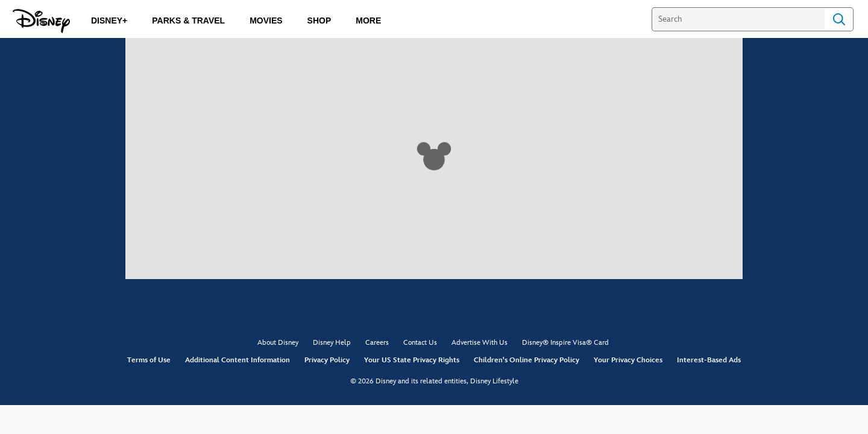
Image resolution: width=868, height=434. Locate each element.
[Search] (738, 19)
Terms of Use (149, 360)
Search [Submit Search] (839, 19)
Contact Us (420, 343)
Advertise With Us (480, 343)
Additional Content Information (237, 360)
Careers (377, 343)
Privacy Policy (327, 360)
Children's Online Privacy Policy (527, 360)
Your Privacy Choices (628, 360)
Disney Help (332, 343)
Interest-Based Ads (709, 360)
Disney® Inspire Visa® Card (565, 343)
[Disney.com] (41, 21)
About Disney (278, 343)
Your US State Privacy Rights (412, 360)
